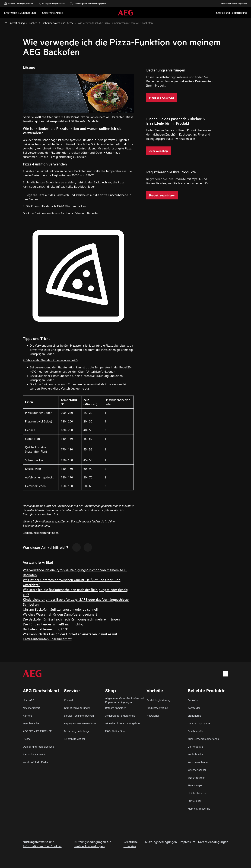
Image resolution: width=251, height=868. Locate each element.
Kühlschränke (195, 754)
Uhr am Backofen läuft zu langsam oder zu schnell (60, 609)
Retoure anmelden (116, 708)
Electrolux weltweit (34, 754)
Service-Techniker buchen (79, 715)
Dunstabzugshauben (199, 723)
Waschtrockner (196, 777)
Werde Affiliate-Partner (36, 762)
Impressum (187, 842)
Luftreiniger (194, 801)
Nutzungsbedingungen (161, 842)
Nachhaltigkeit (31, 708)
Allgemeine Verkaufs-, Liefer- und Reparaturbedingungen (125, 700)
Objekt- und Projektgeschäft (39, 746)
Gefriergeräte (195, 746)
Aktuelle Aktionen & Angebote (123, 723)
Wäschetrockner (197, 770)
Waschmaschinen (198, 762)
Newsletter (153, 715)
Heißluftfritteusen (198, 793)
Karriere (27, 715)
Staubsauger (195, 785)
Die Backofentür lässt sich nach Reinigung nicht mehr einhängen (71, 619)
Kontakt (69, 700)
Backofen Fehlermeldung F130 (46, 629)
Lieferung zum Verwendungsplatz (88, 4)
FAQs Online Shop (116, 731)
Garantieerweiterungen (77, 708)
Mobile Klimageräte (199, 808)
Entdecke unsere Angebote (232, 4)
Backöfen (193, 700)
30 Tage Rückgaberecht (52, 4)
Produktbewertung (157, 708)
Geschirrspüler (196, 731)
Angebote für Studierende (120, 715)
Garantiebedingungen (213, 842)
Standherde (194, 715)
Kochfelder (194, 708)
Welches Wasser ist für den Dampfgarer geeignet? (60, 614)
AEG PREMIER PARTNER (37, 731)
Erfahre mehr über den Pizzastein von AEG (50, 360)
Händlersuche (31, 723)
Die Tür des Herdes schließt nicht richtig (53, 624)
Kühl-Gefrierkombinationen (203, 739)
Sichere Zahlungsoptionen (19, 4)
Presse (27, 739)
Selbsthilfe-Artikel (74, 739)
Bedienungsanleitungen (78, 731)
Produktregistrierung (158, 700)
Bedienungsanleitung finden (41, 532)
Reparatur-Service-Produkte (80, 723)
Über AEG (29, 700)
